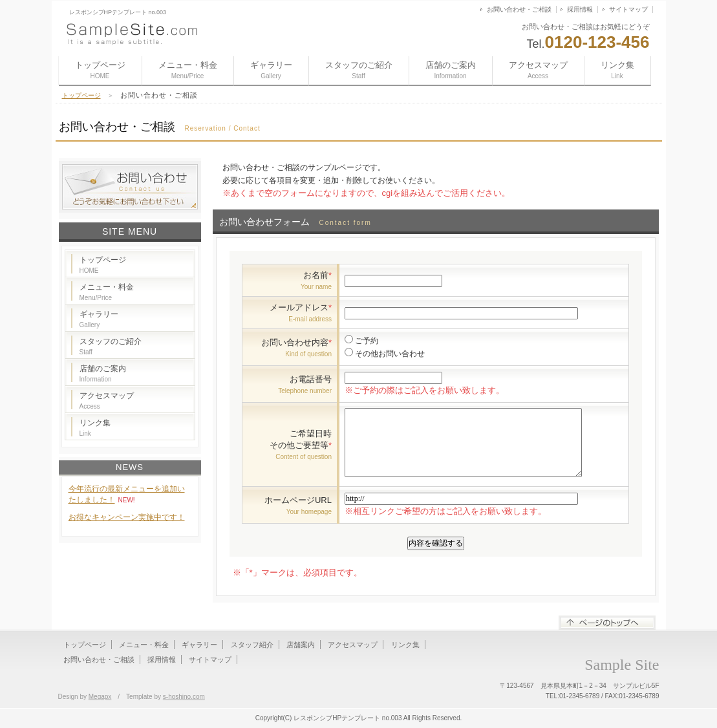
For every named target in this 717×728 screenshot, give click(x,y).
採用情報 (580, 9)
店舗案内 (301, 645)
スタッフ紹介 (252, 645)
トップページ (100, 70)
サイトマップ (628, 9)
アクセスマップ (538, 70)
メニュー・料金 (188, 70)
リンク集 (617, 70)
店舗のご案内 (451, 70)
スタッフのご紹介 (359, 70)
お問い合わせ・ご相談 (519, 9)
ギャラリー (271, 70)
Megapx (100, 697)
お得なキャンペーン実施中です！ (127, 517)
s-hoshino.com (184, 697)
